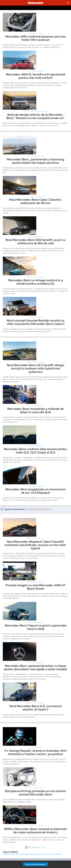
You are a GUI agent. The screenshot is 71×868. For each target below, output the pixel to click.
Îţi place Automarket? (15, 509)
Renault (32, 854)
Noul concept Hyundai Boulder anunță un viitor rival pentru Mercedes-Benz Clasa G (35, 322)
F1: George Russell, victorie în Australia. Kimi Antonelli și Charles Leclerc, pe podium (35, 752)
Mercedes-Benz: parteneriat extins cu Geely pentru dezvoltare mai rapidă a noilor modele (35, 668)
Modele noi (40, 71)
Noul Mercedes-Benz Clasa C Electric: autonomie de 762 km (35, 201)
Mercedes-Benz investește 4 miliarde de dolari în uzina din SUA (36, 411)
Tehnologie (41, 826)
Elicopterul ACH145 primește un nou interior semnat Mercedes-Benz (36, 793)
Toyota (52, 854)
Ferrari (13, 854)
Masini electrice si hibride (40, 112)
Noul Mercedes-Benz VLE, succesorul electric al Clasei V (36, 708)
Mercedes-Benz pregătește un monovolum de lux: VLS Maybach (36, 491)
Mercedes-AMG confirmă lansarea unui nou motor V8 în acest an (36, 38)
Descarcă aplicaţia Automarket (35, 864)
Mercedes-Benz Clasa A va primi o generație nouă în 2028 (36, 627)
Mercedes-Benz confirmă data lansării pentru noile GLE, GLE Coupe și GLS (35, 451)
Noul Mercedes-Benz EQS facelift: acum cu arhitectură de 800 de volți (36, 242)
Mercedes (6, 854)
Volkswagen (25, 854)
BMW (18, 854)
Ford (48, 854)
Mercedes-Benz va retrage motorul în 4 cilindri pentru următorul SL (36, 282)
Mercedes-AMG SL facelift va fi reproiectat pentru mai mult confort (36, 76)
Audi (44, 854)
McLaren (39, 854)
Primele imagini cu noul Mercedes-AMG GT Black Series (36, 587)
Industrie (39, 33)
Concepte (40, 317)
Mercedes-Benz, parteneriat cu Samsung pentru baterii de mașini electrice (36, 161)
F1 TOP (40, 748)
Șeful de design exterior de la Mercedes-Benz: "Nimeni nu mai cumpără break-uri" (35, 116)
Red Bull (58, 854)
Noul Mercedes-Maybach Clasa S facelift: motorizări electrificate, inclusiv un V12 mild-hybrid (35, 545)
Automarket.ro (35, 3)
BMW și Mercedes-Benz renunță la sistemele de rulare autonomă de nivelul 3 (36, 831)
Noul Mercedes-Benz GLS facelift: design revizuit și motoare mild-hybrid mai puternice (35, 368)
